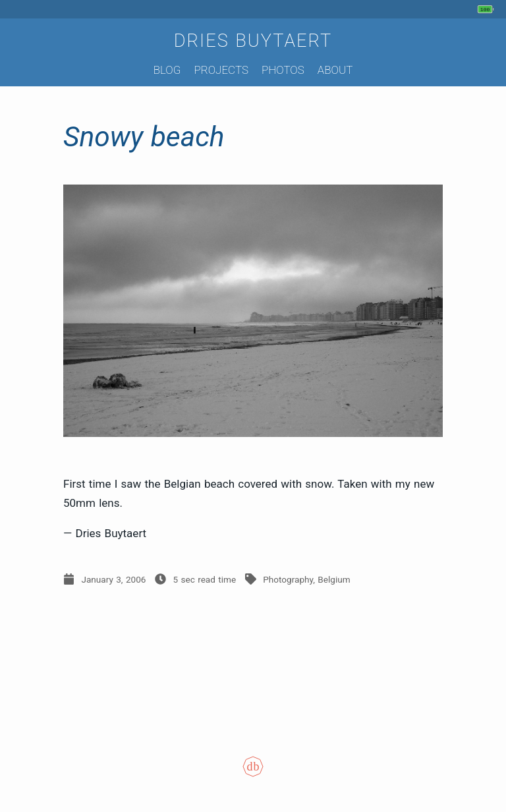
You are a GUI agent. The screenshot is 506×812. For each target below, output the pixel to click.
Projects (221, 70)
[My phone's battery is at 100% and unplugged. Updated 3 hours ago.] (487, 9)
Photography (288, 579)
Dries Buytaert (253, 41)
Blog (167, 70)
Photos (283, 70)
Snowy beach (144, 137)
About (335, 70)
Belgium (334, 579)
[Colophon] (253, 776)
